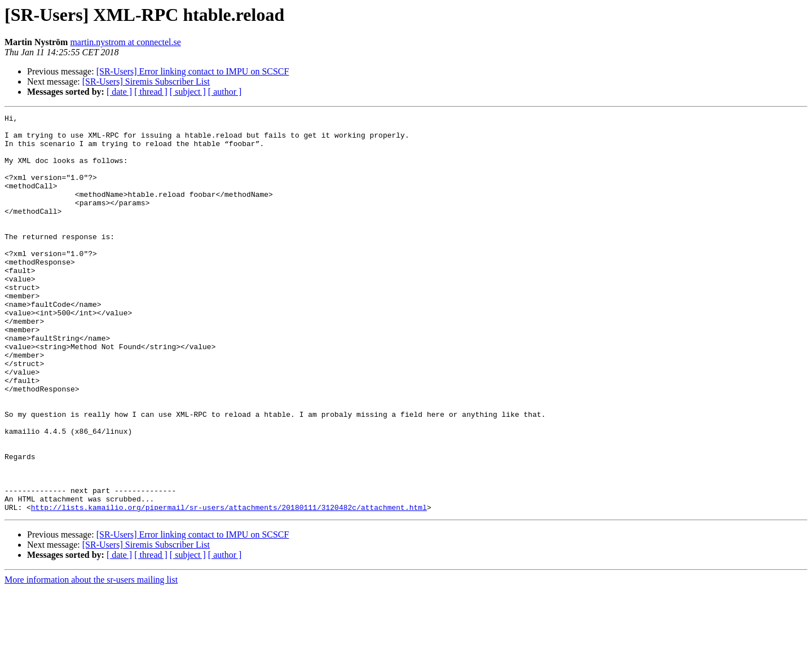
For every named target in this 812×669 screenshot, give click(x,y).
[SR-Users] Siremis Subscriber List (146, 82)
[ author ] (225, 92)
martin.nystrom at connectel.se (125, 42)
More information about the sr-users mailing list (91, 659)
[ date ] (119, 92)
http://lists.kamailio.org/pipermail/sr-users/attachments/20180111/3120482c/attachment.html (229, 587)
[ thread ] (151, 92)
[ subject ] (188, 92)
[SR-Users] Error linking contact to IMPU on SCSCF (193, 71)
